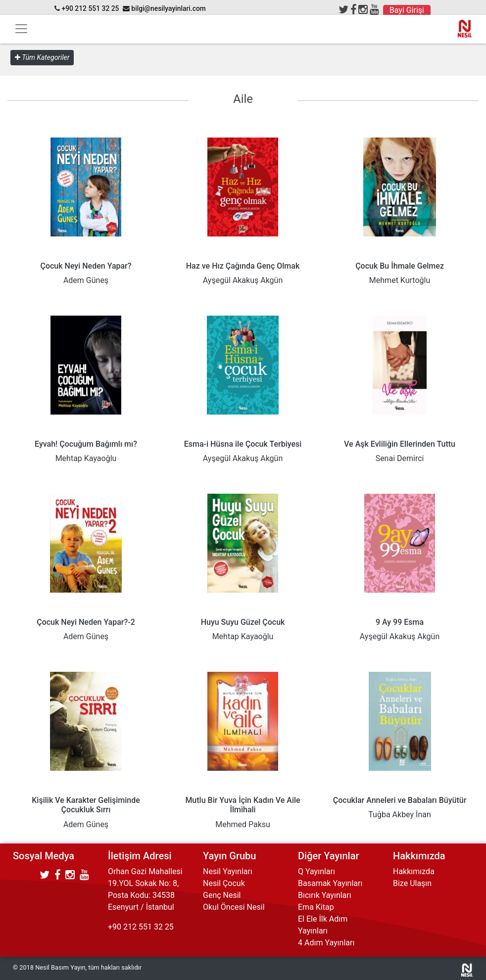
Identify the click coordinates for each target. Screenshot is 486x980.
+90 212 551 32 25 (90, 8)
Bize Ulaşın (412, 883)
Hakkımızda (414, 871)
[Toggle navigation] (21, 29)
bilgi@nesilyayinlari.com (169, 8)
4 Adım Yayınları (326, 943)
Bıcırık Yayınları (325, 895)
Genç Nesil (222, 895)
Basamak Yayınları (330, 883)
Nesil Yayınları (228, 871)
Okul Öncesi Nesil (234, 907)
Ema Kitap (316, 907)
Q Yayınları (316, 871)
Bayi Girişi (407, 10)
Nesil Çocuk (224, 883)
